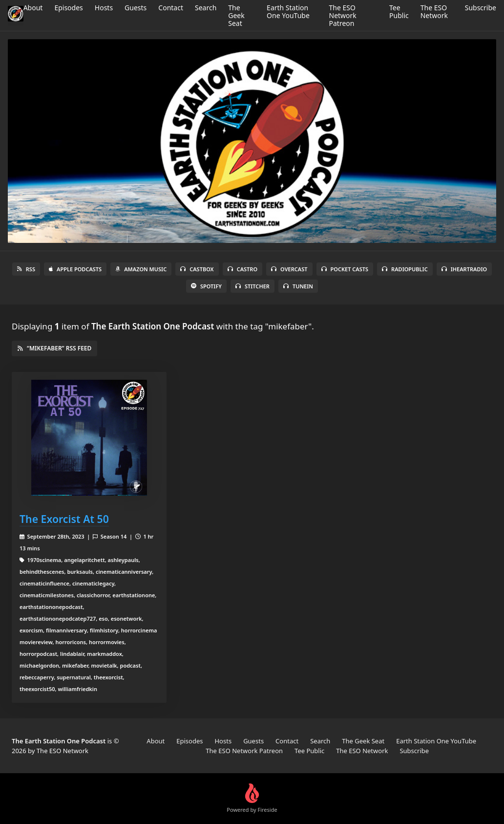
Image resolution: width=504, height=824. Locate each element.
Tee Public (399, 11)
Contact (171, 8)
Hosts (104, 8)
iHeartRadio (464, 269)
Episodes (68, 8)
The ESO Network (434, 11)
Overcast (289, 269)
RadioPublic (405, 269)
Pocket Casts (345, 269)
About (33, 8)
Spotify (206, 286)
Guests (136, 8)
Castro (242, 269)
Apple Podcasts (75, 269)
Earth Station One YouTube (288, 11)
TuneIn (298, 286)
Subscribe (481, 8)
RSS (26, 269)
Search (206, 8)
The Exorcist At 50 (64, 519)
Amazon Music (141, 269)
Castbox (197, 269)
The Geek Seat (236, 15)
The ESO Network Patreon (343, 15)
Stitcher (252, 286)
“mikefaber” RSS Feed (54, 348)
